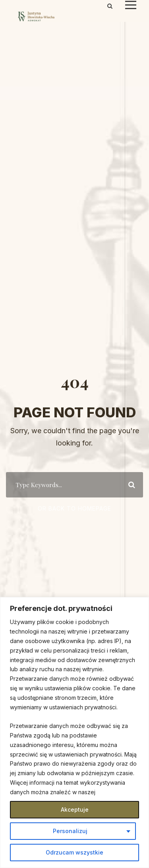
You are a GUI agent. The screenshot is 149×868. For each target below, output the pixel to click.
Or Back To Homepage (74, 508)
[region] (74, 733)
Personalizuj (70, 831)
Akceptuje (75, 809)
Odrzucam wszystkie (74, 852)
